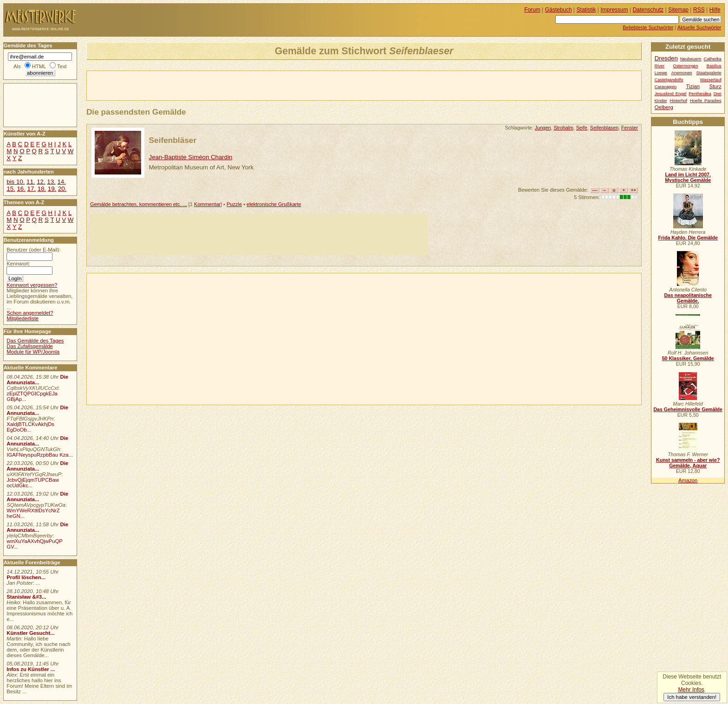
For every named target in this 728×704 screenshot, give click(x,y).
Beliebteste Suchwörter (648, 27)
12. (41, 182)
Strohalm (563, 128)
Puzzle (234, 204)
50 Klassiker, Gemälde (688, 358)
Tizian (693, 86)
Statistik (586, 10)
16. (21, 189)
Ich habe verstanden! (692, 697)
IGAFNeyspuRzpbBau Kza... (40, 455)
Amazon (688, 480)
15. (11, 189)
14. (61, 182)
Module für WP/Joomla (33, 352)
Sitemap (678, 10)
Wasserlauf (711, 80)
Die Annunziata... (37, 380)
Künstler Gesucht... (30, 633)
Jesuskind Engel (671, 94)
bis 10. (16, 182)
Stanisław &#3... (26, 597)
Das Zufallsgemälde (30, 346)
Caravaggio (666, 87)
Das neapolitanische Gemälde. (688, 298)
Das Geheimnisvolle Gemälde (688, 409)
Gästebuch (559, 10)
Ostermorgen (685, 66)
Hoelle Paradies (706, 101)
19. (52, 189)
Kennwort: (18, 264)
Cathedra (713, 59)
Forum (532, 10)
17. (32, 189)
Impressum (614, 10)
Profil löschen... (26, 577)
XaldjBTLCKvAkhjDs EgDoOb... (30, 427)
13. (51, 182)
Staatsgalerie (709, 73)
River (660, 66)
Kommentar (207, 204)
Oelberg (664, 107)
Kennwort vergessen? (32, 285)
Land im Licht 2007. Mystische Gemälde (688, 177)
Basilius (714, 66)
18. (42, 189)
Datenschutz (648, 10)
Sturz (715, 86)
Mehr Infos (691, 690)
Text (62, 66)
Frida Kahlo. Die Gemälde (688, 238)
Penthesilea (700, 94)
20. (62, 189)
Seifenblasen (604, 128)
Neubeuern (691, 59)
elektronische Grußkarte (274, 204)
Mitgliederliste (23, 318)
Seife (582, 128)
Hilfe (715, 10)
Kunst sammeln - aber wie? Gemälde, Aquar (688, 463)
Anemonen (682, 73)
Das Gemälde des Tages (35, 341)
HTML (39, 66)
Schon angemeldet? (30, 313)
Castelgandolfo (669, 80)
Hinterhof (678, 101)
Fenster (630, 128)
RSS (699, 10)
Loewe (661, 73)
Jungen (543, 128)
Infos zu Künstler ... (31, 669)
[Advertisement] (195, 85)
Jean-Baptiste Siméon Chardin (191, 157)
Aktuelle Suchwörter (699, 27)
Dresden (666, 58)
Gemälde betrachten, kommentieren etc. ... (139, 204)
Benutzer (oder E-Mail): (33, 250)
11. (31, 182)
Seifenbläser (173, 140)
